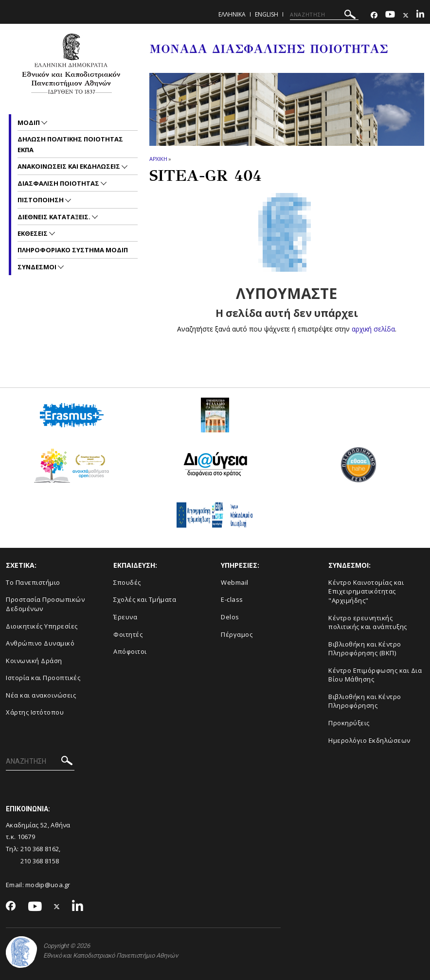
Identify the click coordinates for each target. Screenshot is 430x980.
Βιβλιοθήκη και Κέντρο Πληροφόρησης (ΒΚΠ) (365, 649)
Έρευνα (125, 617)
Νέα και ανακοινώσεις (41, 695)
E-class (232, 599)
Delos (230, 617)
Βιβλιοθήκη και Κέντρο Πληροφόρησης (365, 701)
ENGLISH (267, 14)
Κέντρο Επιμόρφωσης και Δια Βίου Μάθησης (375, 675)
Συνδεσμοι (38, 267)
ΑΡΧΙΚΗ (158, 159)
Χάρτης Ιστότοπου (35, 712)
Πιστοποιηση (41, 200)
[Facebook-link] (374, 15)
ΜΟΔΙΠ (29, 122)
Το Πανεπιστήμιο (33, 582)
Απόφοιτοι (130, 651)
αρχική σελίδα (373, 329)
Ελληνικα (232, 14)
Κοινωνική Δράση (34, 661)
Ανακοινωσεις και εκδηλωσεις (70, 166)
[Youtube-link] (390, 15)
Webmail (235, 582)
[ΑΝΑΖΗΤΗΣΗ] (324, 15)
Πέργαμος (237, 634)
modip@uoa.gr (49, 885)
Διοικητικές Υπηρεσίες (42, 626)
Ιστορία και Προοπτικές (43, 678)
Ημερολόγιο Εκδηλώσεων (369, 740)
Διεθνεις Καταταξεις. (55, 217)
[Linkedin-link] (420, 15)
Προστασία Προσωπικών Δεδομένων (45, 604)
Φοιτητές (128, 634)
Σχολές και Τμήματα (145, 599)
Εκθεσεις (33, 233)
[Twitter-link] (406, 15)
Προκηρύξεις (349, 723)
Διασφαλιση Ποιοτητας (59, 183)
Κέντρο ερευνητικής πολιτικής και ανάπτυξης (368, 622)
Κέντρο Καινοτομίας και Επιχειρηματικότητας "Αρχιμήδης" (366, 591)
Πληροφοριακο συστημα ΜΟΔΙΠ (73, 250)
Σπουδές (127, 582)
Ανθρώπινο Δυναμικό (40, 643)
